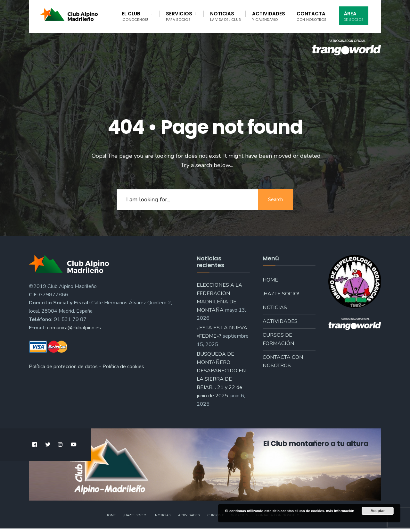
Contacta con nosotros (283, 361)
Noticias (225, 16)
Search (275, 199)
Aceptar (378, 511)
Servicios (179, 16)
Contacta (312, 16)
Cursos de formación (279, 339)
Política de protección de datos (63, 367)
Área (354, 16)
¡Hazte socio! (281, 294)
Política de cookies (123, 367)
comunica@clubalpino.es (74, 328)
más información (340, 511)
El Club (135, 16)
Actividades (269, 16)
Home (270, 280)
